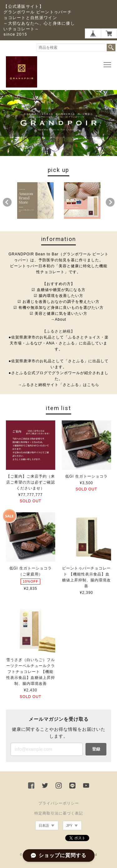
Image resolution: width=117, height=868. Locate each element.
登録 (96, 749)
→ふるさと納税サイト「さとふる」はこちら (59, 385)
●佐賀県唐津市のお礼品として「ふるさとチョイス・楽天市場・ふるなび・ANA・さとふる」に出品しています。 (58, 343)
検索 (111, 48)
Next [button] (110, 202)
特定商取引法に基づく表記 (59, 813)
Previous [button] (7, 202)
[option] (35, 201)
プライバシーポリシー (59, 803)
